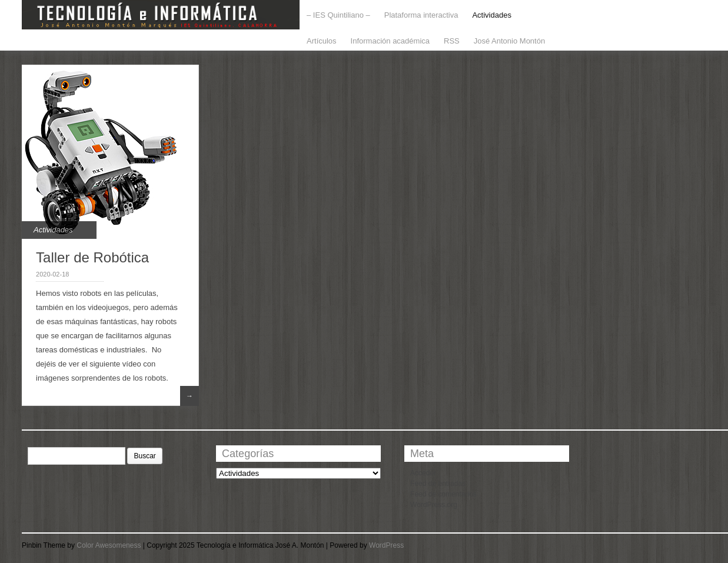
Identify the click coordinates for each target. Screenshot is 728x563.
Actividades (491, 15)
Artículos (322, 41)
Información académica (390, 41)
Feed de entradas (438, 484)
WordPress (386, 545)
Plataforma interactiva (421, 15)
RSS (452, 41)
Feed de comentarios (443, 494)
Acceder (423, 473)
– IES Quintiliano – (338, 15)
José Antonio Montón (509, 41)
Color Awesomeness (109, 545)
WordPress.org (434, 505)
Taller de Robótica (92, 257)
